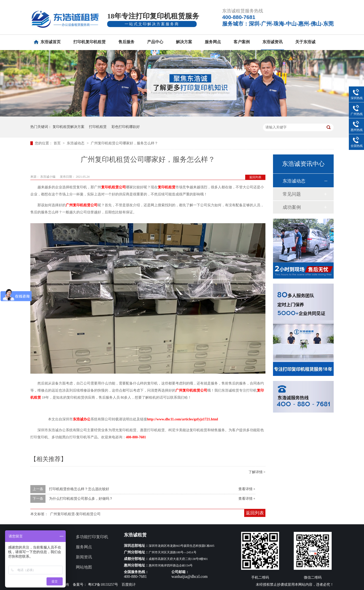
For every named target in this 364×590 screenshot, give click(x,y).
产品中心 (155, 42)
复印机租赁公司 (113, 187)
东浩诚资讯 (272, 42)
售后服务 (126, 42)
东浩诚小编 (48, 177)
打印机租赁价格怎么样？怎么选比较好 (79, 489)
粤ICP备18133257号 (103, 585)
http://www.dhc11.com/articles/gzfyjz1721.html (183, 419)
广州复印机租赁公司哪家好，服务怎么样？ (124, 143)
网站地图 (84, 567)
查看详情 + (247, 489)
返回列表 (255, 177)
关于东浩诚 (305, 42)
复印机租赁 (167, 187)
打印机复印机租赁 (89, 42)
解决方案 (184, 42)
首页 (58, 143)
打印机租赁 (98, 127)
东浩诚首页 (51, 42)
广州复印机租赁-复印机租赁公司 (75, 514)
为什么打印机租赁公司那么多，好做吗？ (81, 499)
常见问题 (292, 194)
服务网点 (213, 42)
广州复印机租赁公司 (82, 205)
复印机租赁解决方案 (69, 127)
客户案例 (242, 42)
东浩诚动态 (76, 143)
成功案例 (292, 207)
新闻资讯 (84, 557)
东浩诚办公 (82, 419)
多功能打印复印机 (92, 537)
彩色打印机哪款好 (126, 127)
